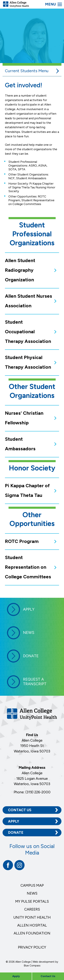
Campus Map (32, 885)
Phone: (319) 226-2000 (32, 792)
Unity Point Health (32, 917)
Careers (32, 909)
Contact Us (20, 810)
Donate (16, 832)
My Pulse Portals (32, 901)
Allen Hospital (32, 925)
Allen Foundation (32, 933)
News (32, 893)
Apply (14, 821)
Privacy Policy (32, 947)
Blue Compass (32, 966)
